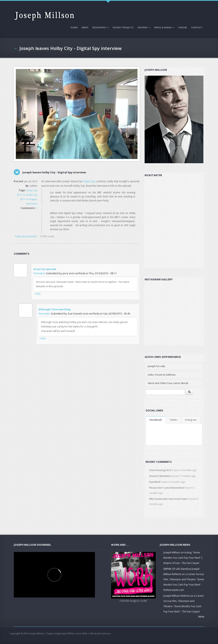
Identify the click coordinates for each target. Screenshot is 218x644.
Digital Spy (89, 181)
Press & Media (163, 28)
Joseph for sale (156, 366)
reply (38, 294)
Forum (183, 27)
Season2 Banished (160, 476)
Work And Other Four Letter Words (168, 383)
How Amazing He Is (160, 470)
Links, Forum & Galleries (162, 375)
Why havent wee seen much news (168, 499)
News (85, 27)
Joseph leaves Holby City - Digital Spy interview (71, 48)
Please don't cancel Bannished (167, 488)
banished (155, 482)
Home (74, 27)
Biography (100, 28)
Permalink (39, 273)
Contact (197, 27)
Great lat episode (45, 269)
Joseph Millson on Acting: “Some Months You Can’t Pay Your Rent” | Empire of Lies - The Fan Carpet (183, 558)
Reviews (143, 28)
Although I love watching (54, 309)
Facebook (156, 420)
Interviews (32, 204)
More (201, 617)
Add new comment (26, 236)
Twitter (173, 420)
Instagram (191, 420)
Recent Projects (123, 27)
